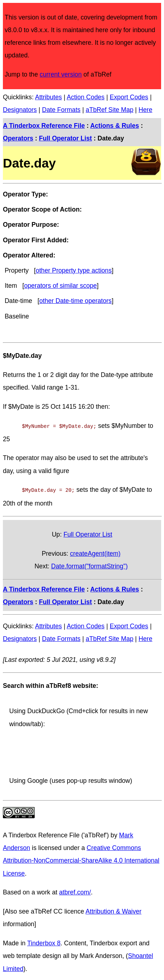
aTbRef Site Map (109, 110)
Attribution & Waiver (114, 910)
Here (146, 110)
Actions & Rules (115, 126)
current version (61, 74)
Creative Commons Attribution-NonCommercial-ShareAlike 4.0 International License (81, 859)
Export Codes (129, 97)
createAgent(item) (95, 552)
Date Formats (61, 110)
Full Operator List (66, 138)
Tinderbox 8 (44, 942)
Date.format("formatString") (90, 565)
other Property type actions (74, 270)
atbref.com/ (75, 891)
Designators (20, 110)
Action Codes (86, 97)
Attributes (48, 97)
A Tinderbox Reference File (44, 126)
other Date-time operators (75, 301)
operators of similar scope (61, 286)
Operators (18, 138)
